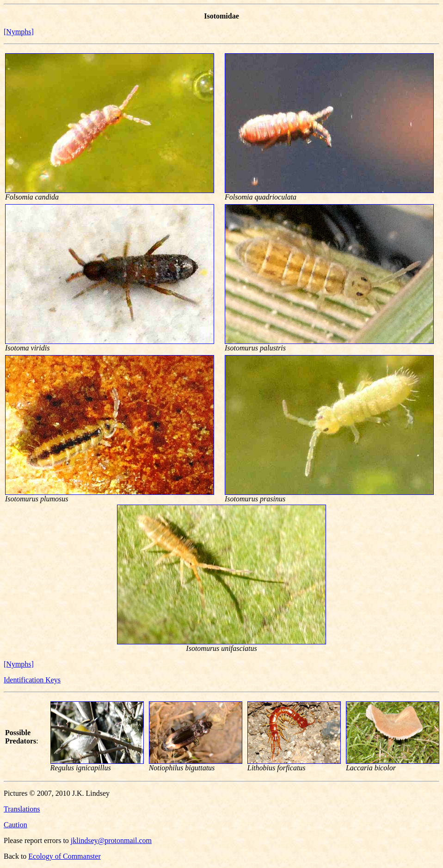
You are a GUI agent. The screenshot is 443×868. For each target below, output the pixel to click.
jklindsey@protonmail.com (111, 840)
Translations (22, 809)
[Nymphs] (19, 32)
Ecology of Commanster (64, 856)
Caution (15, 825)
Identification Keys (32, 680)
